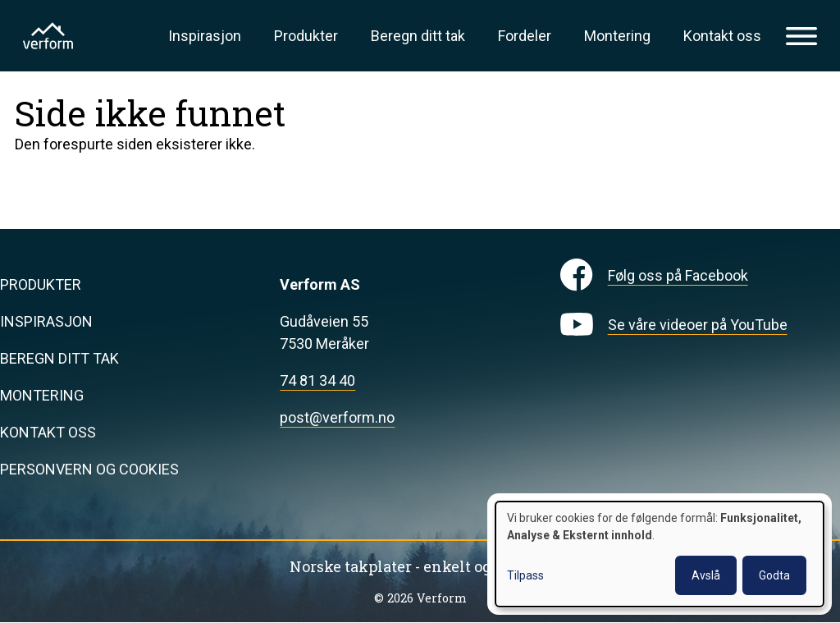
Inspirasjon (205, 36)
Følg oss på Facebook (678, 275)
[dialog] (660, 554)
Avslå (706, 575)
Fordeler (525, 36)
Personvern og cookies (89, 469)
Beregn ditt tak (418, 36)
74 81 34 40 (317, 380)
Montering (617, 36)
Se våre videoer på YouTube (698, 325)
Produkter (306, 36)
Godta (774, 575)
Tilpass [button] (525, 575)
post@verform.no (337, 417)
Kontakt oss (722, 36)
